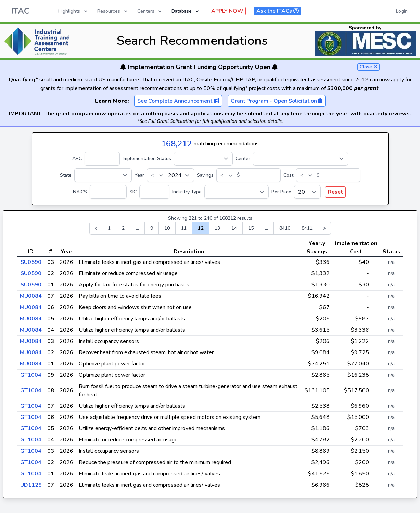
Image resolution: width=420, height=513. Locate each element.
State (66, 175)
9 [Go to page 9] (152, 228)
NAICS (80, 192)
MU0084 (31, 296)
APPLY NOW (227, 11)
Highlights (73, 11)
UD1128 (31, 485)
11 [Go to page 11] (184, 228)
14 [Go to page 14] (234, 228)
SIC (133, 192)
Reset (335, 192)
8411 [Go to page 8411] (307, 228)
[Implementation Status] (203, 159)
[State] (103, 175)
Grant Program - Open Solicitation (277, 101)
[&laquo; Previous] (96, 228)
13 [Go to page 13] (217, 228)
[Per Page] (307, 192)
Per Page (281, 192)
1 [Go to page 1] (109, 228)
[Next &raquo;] (324, 228)
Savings (205, 175)
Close (368, 67)
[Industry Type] (237, 192)
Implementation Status (147, 159)
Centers (150, 11)
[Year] (170, 175)
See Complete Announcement (178, 101)
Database (186, 11)
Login (402, 11)
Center (243, 159)
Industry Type (187, 192)
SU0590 (31, 262)
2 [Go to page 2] (123, 228)
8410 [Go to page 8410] (285, 228)
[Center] (301, 159)
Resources (113, 11)
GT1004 (31, 375)
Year (139, 175)
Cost (288, 175)
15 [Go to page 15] (251, 228)
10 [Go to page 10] (167, 228)
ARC (77, 159)
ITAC (20, 11)
